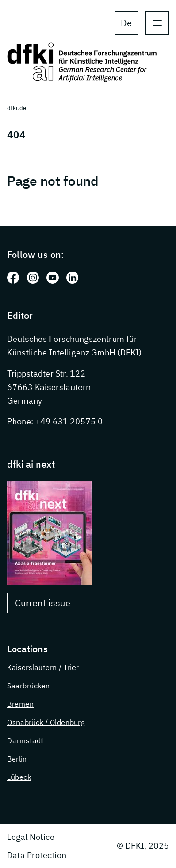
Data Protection (37, 855)
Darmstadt (25, 740)
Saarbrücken (28, 686)
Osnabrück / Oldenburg (46, 722)
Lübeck (19, 777)
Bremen (20, 704)
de (126, 23)
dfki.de (17, 108)
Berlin (17, 759)
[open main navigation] (157, 23)
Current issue (43, 603)
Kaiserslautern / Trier (43, 667)
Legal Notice (31, 837)
